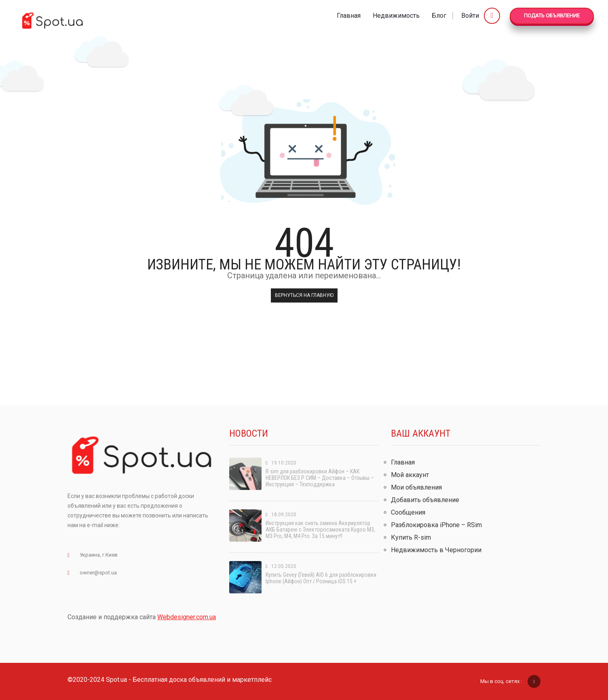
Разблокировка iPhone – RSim (436, 525)
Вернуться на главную (304, 295)
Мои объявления (416, 487)
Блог (439, 16)
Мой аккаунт (410, 475)
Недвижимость (396, 16)
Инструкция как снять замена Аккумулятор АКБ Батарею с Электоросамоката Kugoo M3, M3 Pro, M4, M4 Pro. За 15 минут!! (320, 530)
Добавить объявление (425, 500)
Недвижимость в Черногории (436, 550)
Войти (481, 16)
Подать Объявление (552, 16)
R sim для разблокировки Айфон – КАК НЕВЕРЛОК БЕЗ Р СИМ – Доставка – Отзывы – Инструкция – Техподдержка (320, 478)
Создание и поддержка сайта (142, 617)
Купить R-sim (411, 537)
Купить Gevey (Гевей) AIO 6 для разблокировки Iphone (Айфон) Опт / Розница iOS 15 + (321, 578)
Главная (349, 16)
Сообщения (408, 512)
